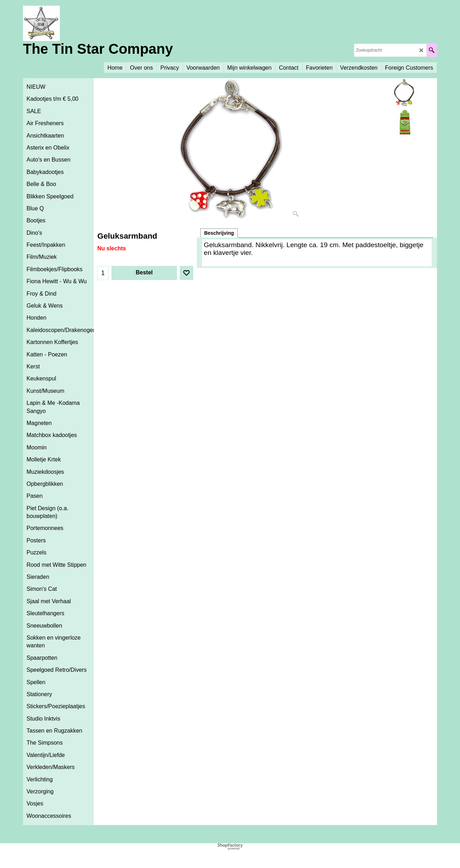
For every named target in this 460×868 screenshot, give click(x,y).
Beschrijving (219, 233)
